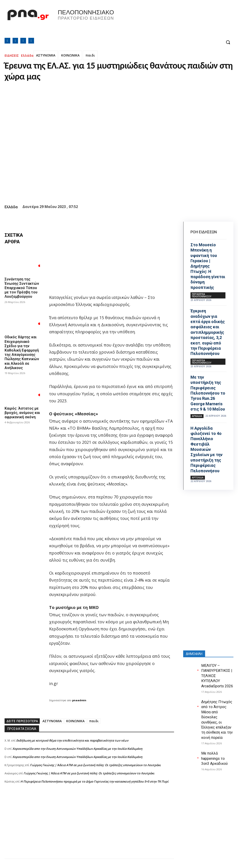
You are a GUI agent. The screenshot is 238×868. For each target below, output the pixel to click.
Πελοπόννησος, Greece (177, 22)
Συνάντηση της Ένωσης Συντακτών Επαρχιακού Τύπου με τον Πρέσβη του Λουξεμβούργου (22, 288)
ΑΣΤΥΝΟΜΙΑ (46, 55)
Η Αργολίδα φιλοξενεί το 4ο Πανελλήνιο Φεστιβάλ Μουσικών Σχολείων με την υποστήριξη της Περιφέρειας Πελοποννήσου (206, 449)
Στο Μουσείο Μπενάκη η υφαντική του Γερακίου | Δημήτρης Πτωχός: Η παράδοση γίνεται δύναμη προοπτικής (208, 266)
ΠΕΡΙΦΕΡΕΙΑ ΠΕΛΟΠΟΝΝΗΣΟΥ (202, 295)
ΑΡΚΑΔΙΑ (197, 416)
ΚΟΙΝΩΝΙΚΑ (70, 55)
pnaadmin (79, 700)
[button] (228, 42)
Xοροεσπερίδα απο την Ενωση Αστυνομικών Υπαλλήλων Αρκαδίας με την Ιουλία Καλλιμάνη (77, 749)
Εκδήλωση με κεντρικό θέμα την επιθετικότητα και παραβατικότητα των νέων (72, 740)
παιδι (90, 55)
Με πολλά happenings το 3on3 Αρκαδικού (214, 758)
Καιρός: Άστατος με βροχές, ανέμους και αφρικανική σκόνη (22, 413)
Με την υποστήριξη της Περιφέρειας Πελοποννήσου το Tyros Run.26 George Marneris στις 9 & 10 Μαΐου (208, 393)
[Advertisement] (89, 827)
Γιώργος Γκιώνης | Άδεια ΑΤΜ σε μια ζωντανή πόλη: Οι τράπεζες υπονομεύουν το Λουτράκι (95, 765)
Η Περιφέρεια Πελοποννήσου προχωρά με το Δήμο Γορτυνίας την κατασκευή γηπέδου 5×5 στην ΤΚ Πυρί (94, 781)
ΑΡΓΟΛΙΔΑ (198, 478)
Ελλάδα (27, 55)
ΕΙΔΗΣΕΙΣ (12, 55)
